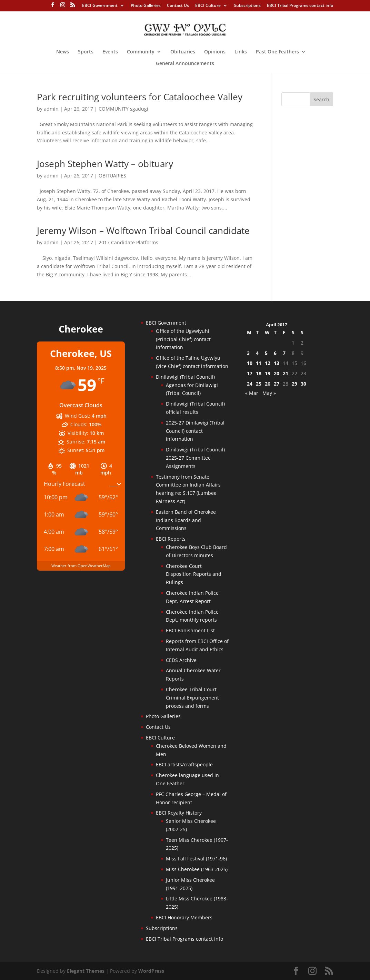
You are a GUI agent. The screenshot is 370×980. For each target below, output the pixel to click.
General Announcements (185, 64)
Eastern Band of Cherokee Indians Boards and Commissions (186, 520)
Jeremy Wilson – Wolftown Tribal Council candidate (143, 231)
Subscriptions (247, 6)
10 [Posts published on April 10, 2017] (250, 363)
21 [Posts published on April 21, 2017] (286, 373)
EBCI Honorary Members (184, 917)
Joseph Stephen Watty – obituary (105, 164)
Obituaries (183, 52)
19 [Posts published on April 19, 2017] (268, 373)
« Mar (252, 393)
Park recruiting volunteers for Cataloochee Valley (140, 97)
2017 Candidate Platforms (128, 242)
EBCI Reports (171, 539)
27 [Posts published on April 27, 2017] (277, 384)
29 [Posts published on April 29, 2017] (294, 384)
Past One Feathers (277, 52)
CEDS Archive (181, 660)
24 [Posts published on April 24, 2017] (250, 384)
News (63, 52)
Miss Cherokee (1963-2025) (197, 869)
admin (51, 109)
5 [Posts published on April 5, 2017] (266, 353)
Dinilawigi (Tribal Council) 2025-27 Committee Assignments (195, 458)
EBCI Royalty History (179, 813)
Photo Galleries (146, 6)
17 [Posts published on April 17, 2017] (250, 373)
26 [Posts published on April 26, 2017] (268, 384)
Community (141, 52)
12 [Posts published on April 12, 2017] (268, 363)
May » (269, 393)
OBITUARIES (112, 176)
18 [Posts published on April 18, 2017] (259, 373)
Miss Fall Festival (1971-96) (196, 859)
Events (110, 52)
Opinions (215, 52)
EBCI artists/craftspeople (184, 764)
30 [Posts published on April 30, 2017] (303, 384)
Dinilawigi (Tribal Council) (185, 377)
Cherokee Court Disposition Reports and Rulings (194, 574)
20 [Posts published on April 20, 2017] (277, 373)
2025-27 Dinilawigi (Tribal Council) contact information (195, 431)
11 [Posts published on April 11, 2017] (259, 363)
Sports (86, 52)
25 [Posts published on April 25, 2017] (259, 384)
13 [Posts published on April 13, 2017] (277, 363)
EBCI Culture (208, 6)
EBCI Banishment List (190, 630)
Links (241, 52)
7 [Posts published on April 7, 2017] (284, 353)
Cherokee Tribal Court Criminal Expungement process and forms (192, 698)
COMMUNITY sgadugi (123, 109)
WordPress (151, 971)
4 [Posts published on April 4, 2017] (257, 353)
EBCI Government (100, 6)
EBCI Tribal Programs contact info (300, 6)
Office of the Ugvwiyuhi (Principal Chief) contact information (183, 339)
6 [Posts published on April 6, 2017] (275, 353)
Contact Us (178, 6)
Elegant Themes (86, 971)
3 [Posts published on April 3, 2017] (248, 353)
